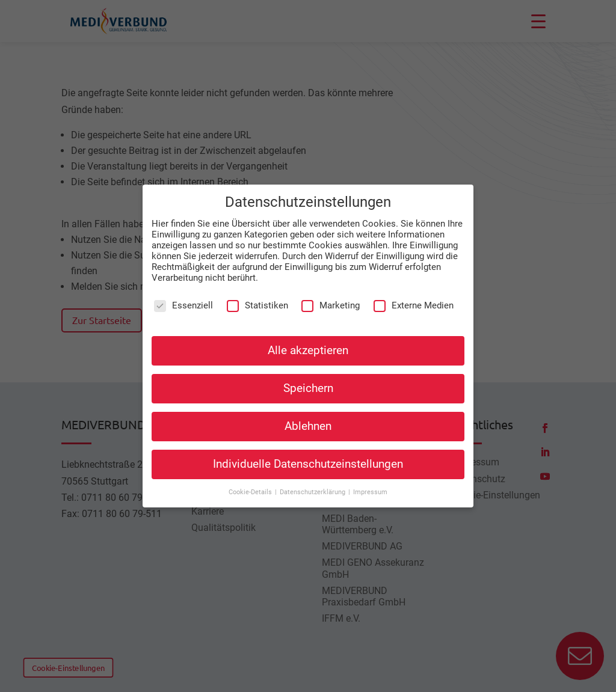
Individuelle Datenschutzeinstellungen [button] (308, 464)
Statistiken (257, 305)
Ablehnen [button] (308, 426)
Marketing (331, 305)
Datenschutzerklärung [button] (313, 492)
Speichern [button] (308, 388)
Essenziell (183, 305)
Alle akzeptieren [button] (308, 350)
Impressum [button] (370, 492)
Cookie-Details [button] (251, 492)
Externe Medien (414, 305)
